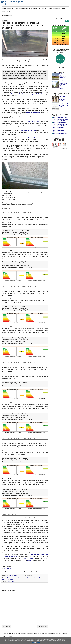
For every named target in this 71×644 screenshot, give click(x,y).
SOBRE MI (64, 8)
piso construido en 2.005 (27, 138)
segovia (4, 580)
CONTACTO (9, 11)
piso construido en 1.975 (34, 112)
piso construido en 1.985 (32, 121)
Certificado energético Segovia (60, 133)
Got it (39, 642)
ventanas (8, 580)
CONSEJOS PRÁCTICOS (9, 568)
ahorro (8, 578)
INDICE (4, 11)
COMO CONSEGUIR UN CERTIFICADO (24, 8)
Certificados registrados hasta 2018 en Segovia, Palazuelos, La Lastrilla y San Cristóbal (63, 85)
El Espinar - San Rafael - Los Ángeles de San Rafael (28, 94)
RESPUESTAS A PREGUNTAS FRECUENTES (51, 8)
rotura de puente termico (41, 578)
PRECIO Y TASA (37, 8)
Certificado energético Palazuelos (61, 126)
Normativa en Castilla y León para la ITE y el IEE (64, 105)
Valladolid (32, 558)
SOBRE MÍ (65, 634)
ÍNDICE (5, 636)
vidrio (12, 580)
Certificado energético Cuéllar (60, 121)
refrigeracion (33, 578)
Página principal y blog (8, 8)
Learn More (34, 642)
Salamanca (24, 558)
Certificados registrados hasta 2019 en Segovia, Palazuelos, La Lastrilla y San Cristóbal (63, 77)
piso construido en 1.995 (28, 130)
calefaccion (13, 578)
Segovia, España (10, 582)
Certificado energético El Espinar (60, 122)
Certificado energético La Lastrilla (61, 124)
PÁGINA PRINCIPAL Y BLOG (9, 634)
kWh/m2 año (27, 578)
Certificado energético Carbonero (61, 119)
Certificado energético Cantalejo (60, 117)
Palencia (30, 560)
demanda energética (20, 578)
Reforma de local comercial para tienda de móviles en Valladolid (64, 98)
